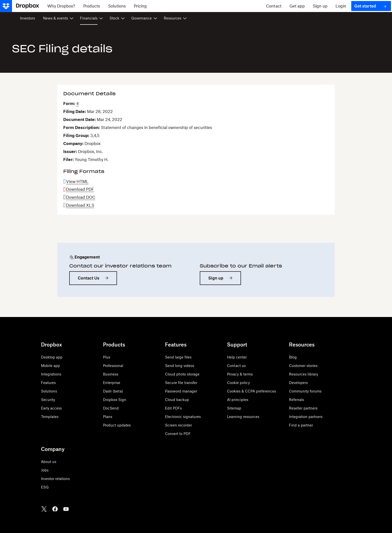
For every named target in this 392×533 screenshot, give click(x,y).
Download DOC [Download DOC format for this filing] (81, 197)
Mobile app (50, 366)
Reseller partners (303, 408)
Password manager (181, 391)
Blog (293, 357)
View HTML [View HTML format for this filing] (77, 181)
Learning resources (243, 417)
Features (48, 383)
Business (111, 374)
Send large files (178, 357)
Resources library (303, 374)
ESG (45, 487)
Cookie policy (238, 383)
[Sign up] (320, 6)
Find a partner (301, 425)
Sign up (216, 278)
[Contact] (274, 6)
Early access (51, 408)
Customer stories (303, 366)
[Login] (341, 6)
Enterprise (112, 383)
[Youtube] (66, 509)
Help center (237, 357)
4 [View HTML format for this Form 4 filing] (77, 103)
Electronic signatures (183, 417)
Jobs (45, 470)
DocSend (111, 408)
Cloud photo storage (182, 374)
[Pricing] (140, 6)
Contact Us (88, 278)
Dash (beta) (113, 391)
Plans (108, 417)
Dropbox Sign (115, 400)
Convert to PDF (178, 434)
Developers (298, 383)
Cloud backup (177, 400)
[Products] (92, 6)
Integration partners (306, 417)
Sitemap (234, 408)
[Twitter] (44, 509)
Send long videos (180, 366)
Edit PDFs (173, 408)
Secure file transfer (181, 383)
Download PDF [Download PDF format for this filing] (80, 189)
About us (49, 462)
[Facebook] (55, 509)
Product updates (117, 425)
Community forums (305, 391)
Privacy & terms (240, 374)
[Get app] (297, 6)
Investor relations (55, 479)
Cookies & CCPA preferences (251, 391)
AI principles (238, 400)
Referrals (296, 400)
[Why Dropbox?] (61, 6)
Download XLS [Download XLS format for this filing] (80, 205)
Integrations (51, 374)
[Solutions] (117, 6)
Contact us (236, 366)
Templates (50, 417)
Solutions (49, 391)
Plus (107, 357)
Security (48, 400)
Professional (113, 366)
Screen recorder (178, 425)
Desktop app (52, 357)
